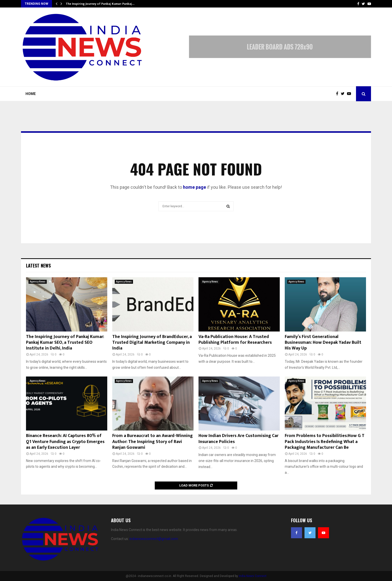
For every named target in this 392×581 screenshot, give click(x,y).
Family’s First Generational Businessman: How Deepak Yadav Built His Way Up (323, 343)
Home (31, 94)
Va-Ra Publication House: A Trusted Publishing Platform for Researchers (235, 340)
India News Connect (253, 576)
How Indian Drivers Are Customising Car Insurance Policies (238, 439)
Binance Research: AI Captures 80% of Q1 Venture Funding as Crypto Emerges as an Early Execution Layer (65, 442)
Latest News (38, 265)
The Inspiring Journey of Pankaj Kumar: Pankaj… (100, 4)
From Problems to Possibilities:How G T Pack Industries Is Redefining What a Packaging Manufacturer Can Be (325, 442)
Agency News (38, 282)
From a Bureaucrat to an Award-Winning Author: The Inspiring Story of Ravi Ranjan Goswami (152, 442)
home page (194, 187)
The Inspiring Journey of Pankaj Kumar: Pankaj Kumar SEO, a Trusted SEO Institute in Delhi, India (65, 343)
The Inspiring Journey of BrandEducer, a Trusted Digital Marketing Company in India (152, 343)
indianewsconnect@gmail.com (154, 539)
